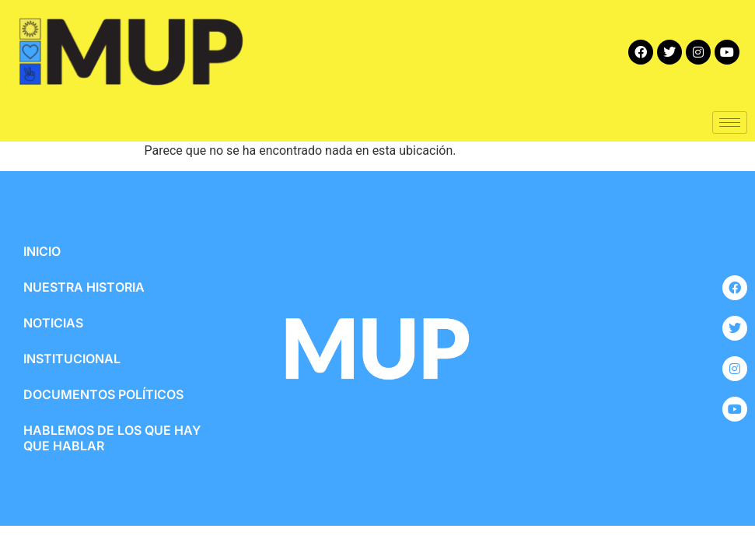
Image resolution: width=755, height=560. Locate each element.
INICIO (42, 251)
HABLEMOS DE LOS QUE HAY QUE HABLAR (112, 438)
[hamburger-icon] (730, 122)
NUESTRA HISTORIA (84, 287)
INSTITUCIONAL (72, 359)
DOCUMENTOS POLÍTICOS (103, 394)
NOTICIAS (53, 323)
